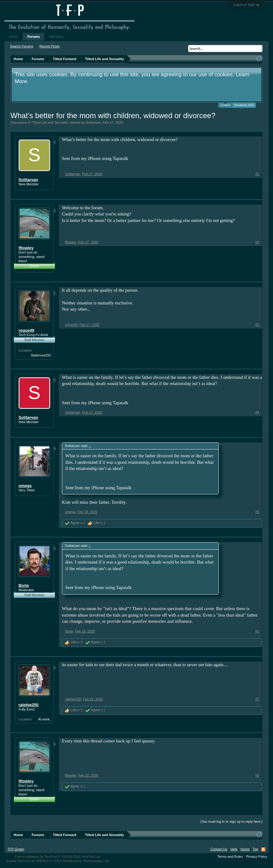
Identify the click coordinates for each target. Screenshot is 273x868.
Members (56, 37)
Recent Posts (49, 46)
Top (255, 849)
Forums (33, 37)
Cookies (225, 105)
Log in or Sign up (247, 5)
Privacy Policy (257, 857)
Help (234, 849)
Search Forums (22, 46)
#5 (257, 512)
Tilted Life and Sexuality (50, 122)
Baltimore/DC (41, 355)
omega (25, 486)
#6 (257, 631)
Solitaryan (93, 122)
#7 (257, 699)
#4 (257, 412)
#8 (257, 775)
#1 (257, 174)
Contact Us (219, 849)
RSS (263, 849)
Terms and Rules (230, 857)
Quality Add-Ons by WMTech (58, 861)
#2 (257, 242)
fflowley (26, 248)
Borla (24, 585)
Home (13, 37)
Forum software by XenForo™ (58, 857)
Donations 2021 (244, 105)
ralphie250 (29, 705)
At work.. (45, 719)
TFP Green (16, 849)
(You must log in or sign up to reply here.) (231, 821)
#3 (257, 325)
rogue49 (26, 330)
